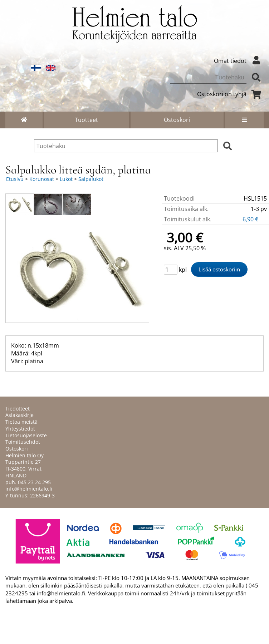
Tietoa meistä (21, 422)
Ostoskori (177, 120)
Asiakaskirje (19, 415)
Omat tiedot (239, 61)
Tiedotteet (18, 409)
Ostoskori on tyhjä (230, 94)
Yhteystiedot (20, 429)
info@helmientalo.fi (29, 489)
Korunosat (42, 179)
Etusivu (15, 179)
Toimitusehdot (23, 442)
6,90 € (251, 219)
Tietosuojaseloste (26, 435)
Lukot (66, 179)
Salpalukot (91, 179)
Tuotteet (86, 120)
